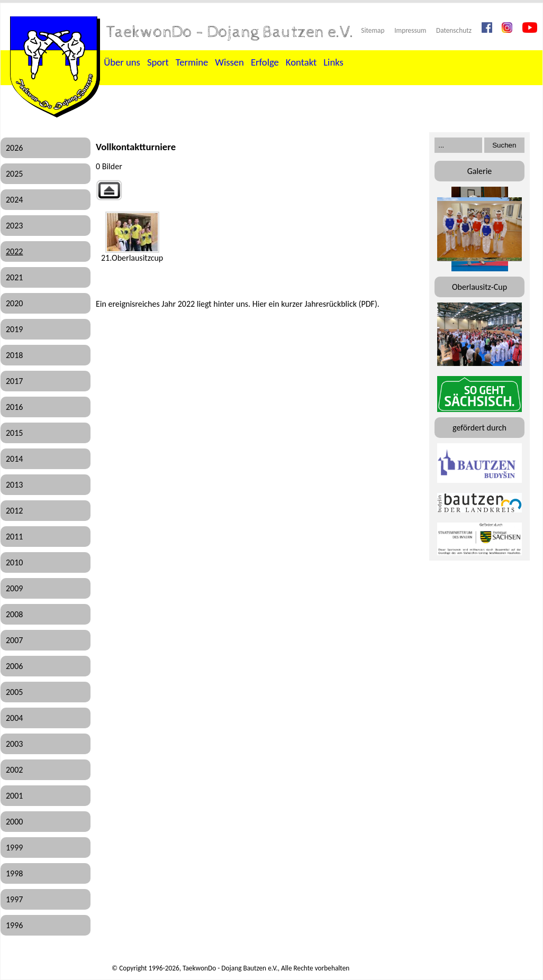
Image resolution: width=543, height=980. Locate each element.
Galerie (480, 171)
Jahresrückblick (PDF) (341, 304)
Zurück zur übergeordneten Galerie (109, 190)
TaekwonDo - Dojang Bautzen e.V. (230, 32)
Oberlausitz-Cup (479, 287)
